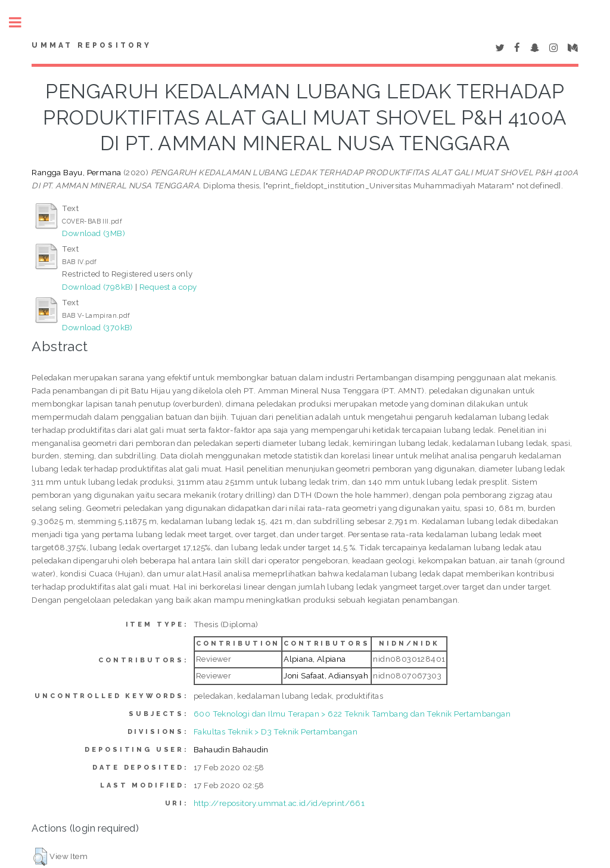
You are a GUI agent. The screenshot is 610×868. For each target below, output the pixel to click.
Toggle (21, 22)
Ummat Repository (91, 45)
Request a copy (168, 287)
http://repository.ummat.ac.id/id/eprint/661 (279, 803)
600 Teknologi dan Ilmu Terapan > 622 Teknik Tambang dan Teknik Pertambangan (352, 714)
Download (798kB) (97, 287)
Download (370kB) (97, 327)
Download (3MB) (94, 233)
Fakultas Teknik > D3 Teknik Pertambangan (276, 731)
